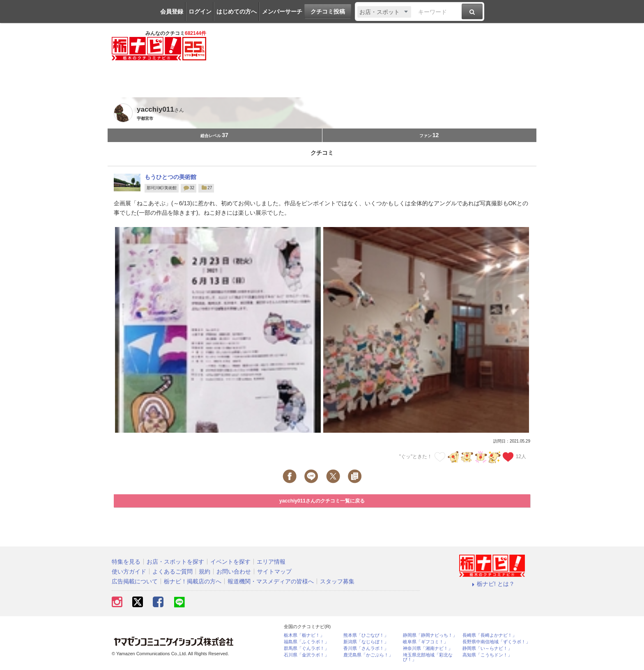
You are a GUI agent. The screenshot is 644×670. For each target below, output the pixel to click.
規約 (205, 571)
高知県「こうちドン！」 (487, 655)
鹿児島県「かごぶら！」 (368, 655)
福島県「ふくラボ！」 (306, 642)
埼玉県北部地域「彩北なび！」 (428, 657)
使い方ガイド (129, 571)
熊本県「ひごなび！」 (366, 635)
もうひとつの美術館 (170, 177)
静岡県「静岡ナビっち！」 (430, 635)
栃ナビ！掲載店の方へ (193, 581)
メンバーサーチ (282, 11)
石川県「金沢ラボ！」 (306, 655)
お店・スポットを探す (175, 562)
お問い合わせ (234, 571)
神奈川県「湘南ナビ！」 (428, 648)
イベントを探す (230, 562)
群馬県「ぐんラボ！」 (306, 648)
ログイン (200, 11)
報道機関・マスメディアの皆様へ (271, 581)
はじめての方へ (237, 11)
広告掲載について (135, 581)
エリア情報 (271, 562)
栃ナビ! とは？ (492, 584)
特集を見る (126, 562)
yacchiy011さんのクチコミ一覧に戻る (322, 501)
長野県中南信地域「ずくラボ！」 (496, 642)
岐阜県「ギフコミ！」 (425, 642)
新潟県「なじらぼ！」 (366, 642)
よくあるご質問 (172, 571)
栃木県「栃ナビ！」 (304, 635)
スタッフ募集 (337, 581)
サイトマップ (274, 571)
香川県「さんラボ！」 (366, 648)
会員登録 (172, 11)
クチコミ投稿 (328, 11)
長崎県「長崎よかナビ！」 (490, 635)
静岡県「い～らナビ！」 (487, 648)
